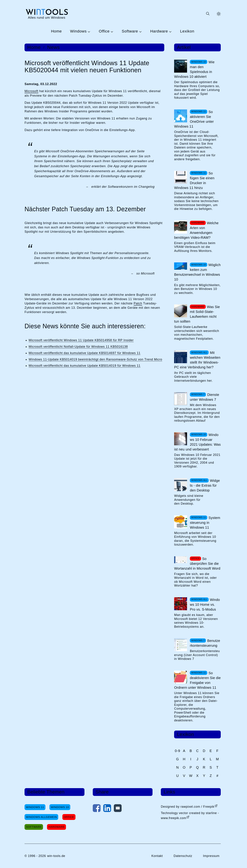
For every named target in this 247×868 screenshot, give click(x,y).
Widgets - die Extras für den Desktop (205, 485)
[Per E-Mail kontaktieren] (118, 809)
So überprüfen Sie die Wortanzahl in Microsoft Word (197, 564)
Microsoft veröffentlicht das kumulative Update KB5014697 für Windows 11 (85, 353)
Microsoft (31, 91)
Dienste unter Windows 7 (205, 397)
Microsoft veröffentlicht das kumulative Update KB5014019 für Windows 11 (85, 366)
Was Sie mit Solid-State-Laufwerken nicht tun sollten (197, 314)
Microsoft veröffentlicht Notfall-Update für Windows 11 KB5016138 (78, 347)
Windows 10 (60, 807)
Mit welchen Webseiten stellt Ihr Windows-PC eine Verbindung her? (197, 360)
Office (104, 31)
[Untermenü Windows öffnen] (89, 31)
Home (56, 31)
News (53, 47)
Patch (138, 303)
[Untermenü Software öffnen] (140, 31)
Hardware (159, 31)
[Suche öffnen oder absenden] (208, 14)
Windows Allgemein (41, 817)
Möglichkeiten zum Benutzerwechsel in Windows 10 (197, 272)
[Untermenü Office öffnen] (111, 31)
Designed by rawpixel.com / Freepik (188, 807)
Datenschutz (183, 856)
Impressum (211, 856)
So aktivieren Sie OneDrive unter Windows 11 (194, 119)
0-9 (177, 751)
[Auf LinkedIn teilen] (107, 809)
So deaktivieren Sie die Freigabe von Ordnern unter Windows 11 (197, 680)
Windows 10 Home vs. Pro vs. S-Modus (205, 605)
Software (130, 31)
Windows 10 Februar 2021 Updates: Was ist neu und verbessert (197, 442)
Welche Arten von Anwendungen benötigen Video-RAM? (196, 230)
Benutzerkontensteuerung (205, 643)
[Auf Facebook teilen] (97, 809)
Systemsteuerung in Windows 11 (205, 523)
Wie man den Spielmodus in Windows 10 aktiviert (194, 69)
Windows (78, 31)
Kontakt (157, 856)
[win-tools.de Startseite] (47, 14)
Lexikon (187, 31)
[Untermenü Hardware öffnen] (170, 31)
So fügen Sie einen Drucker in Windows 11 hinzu (194, 180)
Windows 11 (35, 807)
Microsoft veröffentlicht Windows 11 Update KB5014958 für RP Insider (81, 340)
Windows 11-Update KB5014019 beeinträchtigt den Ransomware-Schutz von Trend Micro (95, 359)
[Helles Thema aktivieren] (219, 14)
